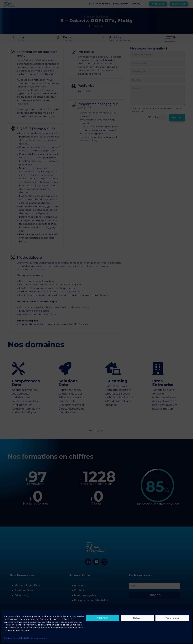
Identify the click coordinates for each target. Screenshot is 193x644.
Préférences (172, 618)
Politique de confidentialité (17, 638)
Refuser (137, 618)
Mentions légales (39, 638)
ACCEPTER (103, 618)
